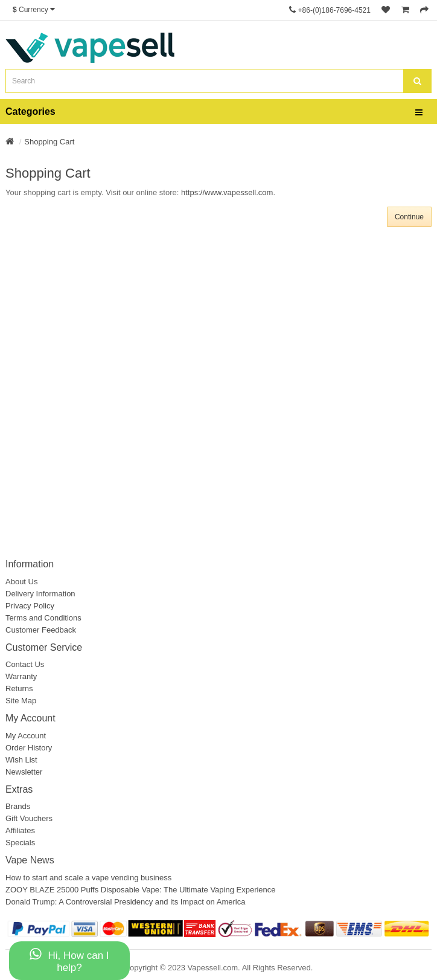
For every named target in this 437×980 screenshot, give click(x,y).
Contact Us (25, 664)
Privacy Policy (30, 606)
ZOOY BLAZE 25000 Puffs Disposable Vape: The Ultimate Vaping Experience (141, 890)
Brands (18, 806)
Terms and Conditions (43, 618)
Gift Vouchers (29, 818)
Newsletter (24, 772)
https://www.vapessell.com (227, 192)
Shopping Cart (49, 142)
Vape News (30, 860)
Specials (20, 843)
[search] (417, 81)
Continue (409, 217)
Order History (29, 748)
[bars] (419, 113)
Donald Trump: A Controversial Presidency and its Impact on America (125, 902)
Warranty (21, 676)
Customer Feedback (41, 630)
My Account (26, 736)
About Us (21, 582)
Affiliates (20, 830)
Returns (19, 688)
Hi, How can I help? (69, 960)
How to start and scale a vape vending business (88, 878)
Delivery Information (40, 594)
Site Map (21, 701)
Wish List (21, 760)
